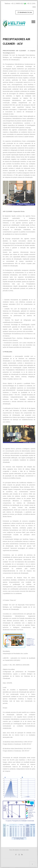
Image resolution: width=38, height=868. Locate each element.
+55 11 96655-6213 (18, 4)
